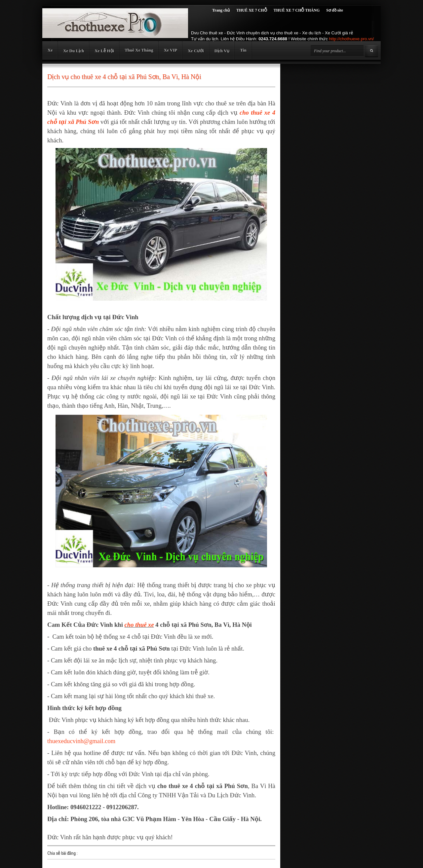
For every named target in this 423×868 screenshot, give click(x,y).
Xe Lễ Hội (104, 51)
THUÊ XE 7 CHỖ (252, 10)
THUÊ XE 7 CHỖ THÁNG (297, 10)
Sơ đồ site (335, 10)
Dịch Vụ (222, 51)
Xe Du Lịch (74, 51)
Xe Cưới (196, 51)
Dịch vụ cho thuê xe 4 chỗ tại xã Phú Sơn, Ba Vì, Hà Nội (124, 77)
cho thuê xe (139, 625)
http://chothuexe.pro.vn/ (352, 39)
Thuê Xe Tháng (139, 50)
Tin (243, 50)
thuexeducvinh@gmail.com (81, 741)
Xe (50, 50)
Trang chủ (221, 10)
